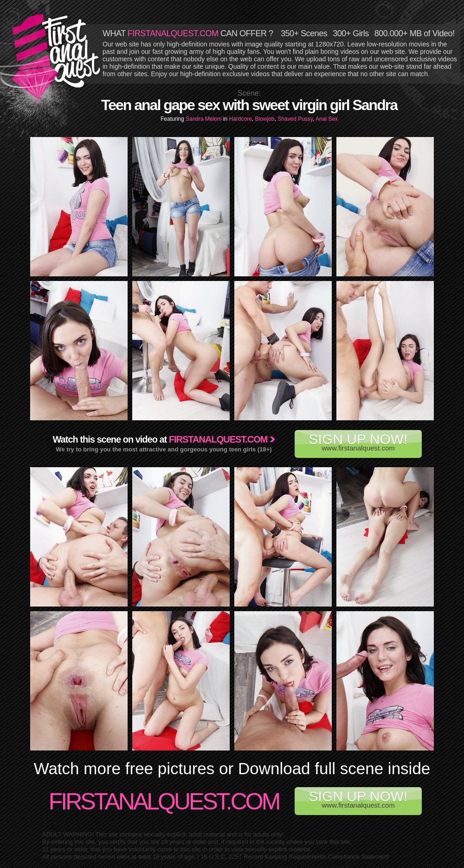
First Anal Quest (57, 57)
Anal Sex (327, 119)
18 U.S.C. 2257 (222, 857)
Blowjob (264, 119)
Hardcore (240, 119)
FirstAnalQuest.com (164, 802)
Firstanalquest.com (218, 439)
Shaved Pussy (295, 119)
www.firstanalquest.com (358, 442)
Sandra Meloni (204, 119)
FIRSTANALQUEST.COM (173, 33)
